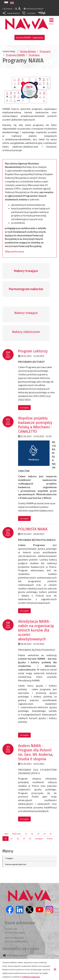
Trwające (9, 858)
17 (12, 839)
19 (24, 839)
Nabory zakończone (26, 332)
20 (30, 839)
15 (51, 834)
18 (18, 839)
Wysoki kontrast (35, 9)
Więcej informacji (14, 251)
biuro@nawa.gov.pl (18, 955)
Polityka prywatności (31, 977)
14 (44, 834)
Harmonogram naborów (26, 289)
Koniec (50, 839)
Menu (51, 21)
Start (6, 834)
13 (38, 834)
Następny (39, 839)
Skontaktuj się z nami (21, 949)
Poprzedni (17, 834)
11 (26, 834)
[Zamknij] (55, 969)
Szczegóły (24, 408)
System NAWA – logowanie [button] (30, 37)
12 (32, 834)
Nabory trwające (26, 271)
